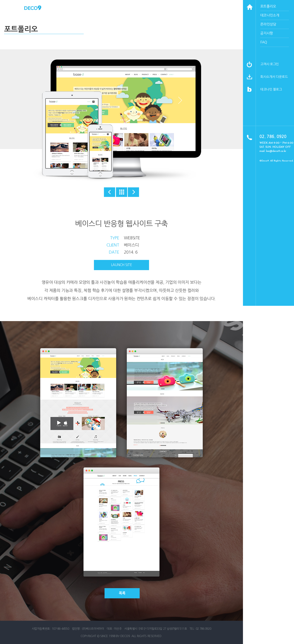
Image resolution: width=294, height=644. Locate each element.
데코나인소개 (270, 15)
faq (264, 42)
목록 (122, 593)
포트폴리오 (268, 6)
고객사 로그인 (270, 64)
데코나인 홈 (33, 8)
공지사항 (267, 33)
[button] (249, 79)
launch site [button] (121, 265)
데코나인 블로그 (271, 89)
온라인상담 (268, 24)
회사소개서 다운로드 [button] (274, 77)
